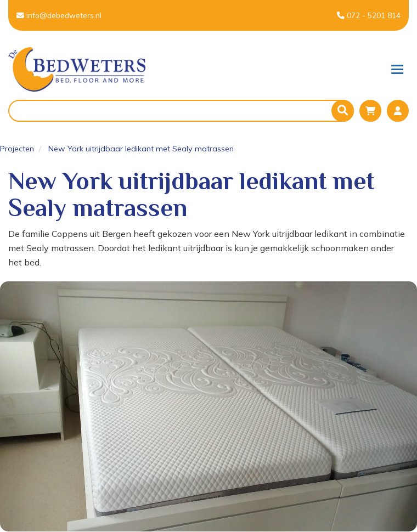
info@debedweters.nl (59, 15)
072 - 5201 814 (369, 15)
